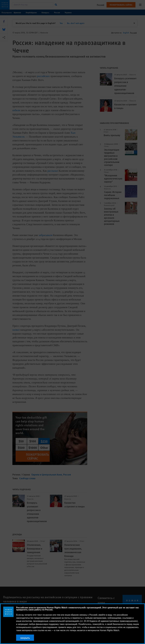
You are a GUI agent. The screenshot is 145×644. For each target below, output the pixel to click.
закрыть (25, 638)
